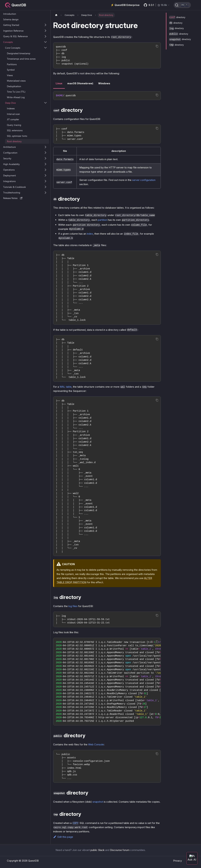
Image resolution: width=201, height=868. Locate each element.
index (90, 234)
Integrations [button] (9, 181)
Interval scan (13, 114)
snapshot (98, 802)
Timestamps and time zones (21, 59)
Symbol (11, 70)
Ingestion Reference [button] (13, 31)
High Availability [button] (11, 164)
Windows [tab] (104, 83)
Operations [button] (9, 170)
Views (10, 75)
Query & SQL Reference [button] (15, 36)
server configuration (144, 180)
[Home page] (56, 15)
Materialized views (16, 81)
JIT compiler (13, 119)
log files (73, 606)
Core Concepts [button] (13, 48)
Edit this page (63, 837)
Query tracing (14, 125)
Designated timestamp (19, 53)
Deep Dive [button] (10, 103)
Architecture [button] (9, 147)
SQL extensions (15, 130)
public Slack (97, 850)
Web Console (96, 744)
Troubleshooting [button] (12, 192)
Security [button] (7, 158)
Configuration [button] (10, 153)
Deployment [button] (10, 175)
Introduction (10, 14)
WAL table (66, 387)
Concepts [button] (8, 42)
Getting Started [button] (11, 25)
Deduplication (14, 86)
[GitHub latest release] (157, 5)
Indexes (11, 108)
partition (103, 220)
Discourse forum (120, 850)
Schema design (11, 19)
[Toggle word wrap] (152, 642)
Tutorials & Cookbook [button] (15, 187)
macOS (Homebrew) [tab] (80, 83)
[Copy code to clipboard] (157, 46)
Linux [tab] (59, 83)
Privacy (177, 861)
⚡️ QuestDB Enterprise (125, 5)
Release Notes (13, 198)
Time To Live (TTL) (16, 92)
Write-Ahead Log (16, 97)
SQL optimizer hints (17, 136)
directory (177, 17)
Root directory (14, 141)
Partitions (12, 64)
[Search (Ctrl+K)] (182, 5)
